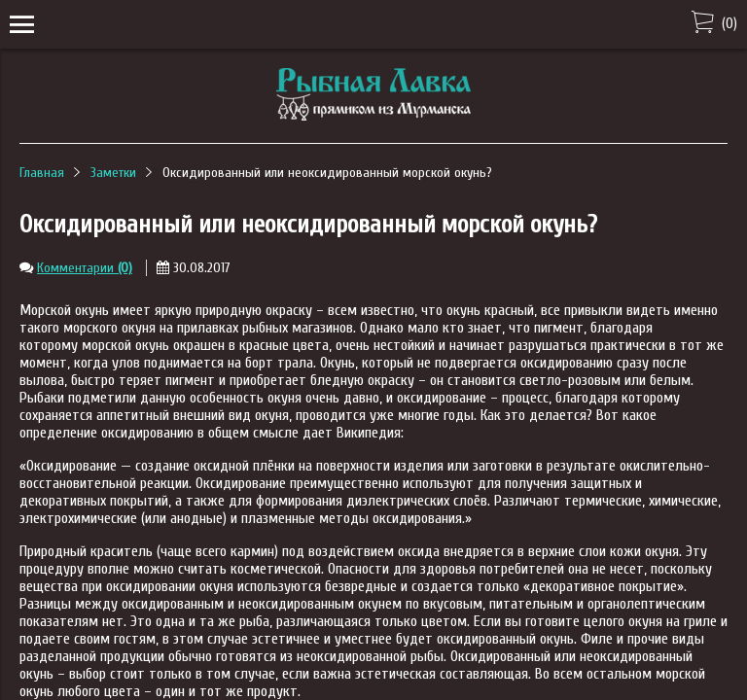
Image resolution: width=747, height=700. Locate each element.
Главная (42, 173)
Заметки (113, 173)
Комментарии (85, 268)
